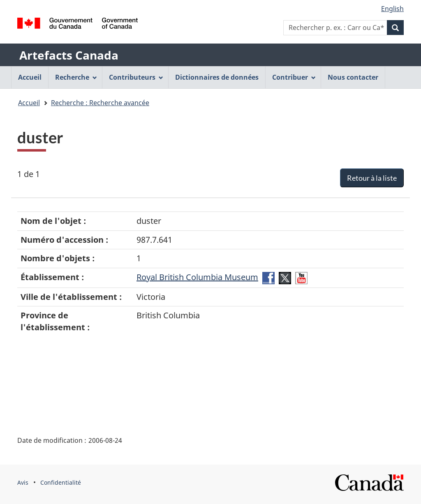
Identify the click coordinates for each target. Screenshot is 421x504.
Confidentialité (61, 482)
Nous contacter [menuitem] (353, 77)
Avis (23, 482)
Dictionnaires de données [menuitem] (217, 77)
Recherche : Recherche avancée (100, 103)
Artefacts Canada (69, 55)
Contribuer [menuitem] (294, 77)
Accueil (29, 103)
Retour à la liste (372, 178)
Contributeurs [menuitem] (136, 77)
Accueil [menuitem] (30, 77)
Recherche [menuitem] (76, 77)
